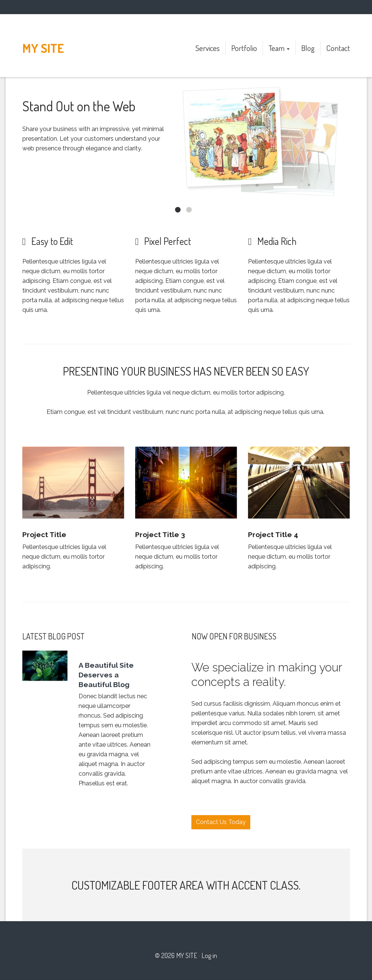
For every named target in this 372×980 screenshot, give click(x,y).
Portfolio (244, 48)
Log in (209, 955)
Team (279, 48)
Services (208, 48)
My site (43, 48)
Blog (308, 48)
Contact (338, 48)
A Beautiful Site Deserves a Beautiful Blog (106, 675)
